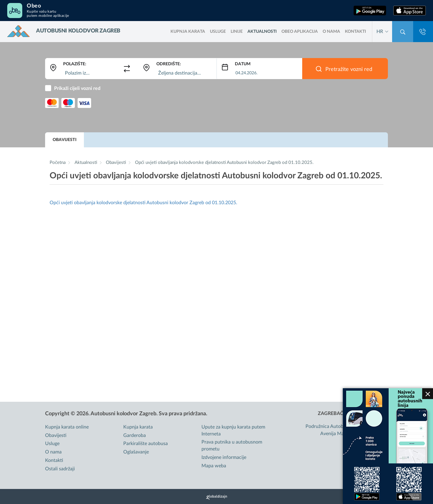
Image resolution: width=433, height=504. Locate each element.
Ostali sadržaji (60, 469)
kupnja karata (188, 32)
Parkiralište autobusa (146, 444)
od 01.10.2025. (221, 203)
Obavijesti (64, 140)
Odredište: (169, 64)
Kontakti (355, 32)
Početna (58, 163)
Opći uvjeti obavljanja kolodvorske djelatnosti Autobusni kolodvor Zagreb (127, 203)
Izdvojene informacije (224, 457)
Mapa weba (214, 466)
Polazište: (75, 64)
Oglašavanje (136, 452)
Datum (243, 64)
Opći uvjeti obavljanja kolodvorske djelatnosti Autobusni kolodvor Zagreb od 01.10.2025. (224, 163)
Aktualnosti (262, 32)
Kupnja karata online (67, 427)
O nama (331, 32)
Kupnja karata (138, 427)
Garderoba (135, 435)
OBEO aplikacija (300, 32)
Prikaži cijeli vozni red (77, 88)
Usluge (218, 32)
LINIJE (237, 32)
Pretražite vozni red (349, 69)
